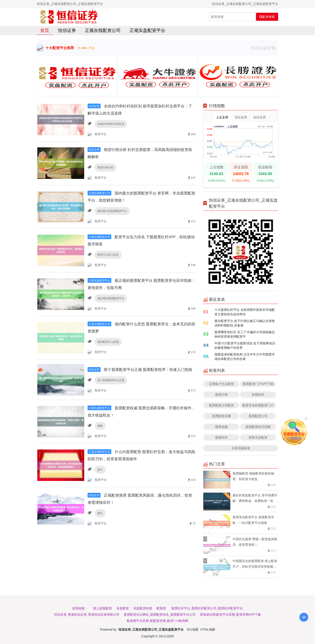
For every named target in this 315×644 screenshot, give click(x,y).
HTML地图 (208, 629)
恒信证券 (67, 30)
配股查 (161, 608)
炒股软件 (258, 394)
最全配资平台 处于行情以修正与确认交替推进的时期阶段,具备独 (245, 323)
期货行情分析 (105, 168)
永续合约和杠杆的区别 (110, 124)
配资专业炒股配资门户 (258, 405)
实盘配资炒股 (143, 608)
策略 (100, 432)
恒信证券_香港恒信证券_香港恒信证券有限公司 (87, 614)
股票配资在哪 (221, 416)
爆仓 (100, 520)
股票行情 (221, 394)
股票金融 (221, 427)
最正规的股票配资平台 (110, 300)
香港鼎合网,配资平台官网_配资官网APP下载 (230, 614)
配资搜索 (267, 17)
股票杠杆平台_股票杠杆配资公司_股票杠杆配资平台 (207, 608)
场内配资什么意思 (108, 344)
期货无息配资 (258, 437)
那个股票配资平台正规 (110, 388)
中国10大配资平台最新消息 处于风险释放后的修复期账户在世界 (245, 345)
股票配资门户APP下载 (258, 384)
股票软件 (221, 437)
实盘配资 (123, 608)
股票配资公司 (258, 416)
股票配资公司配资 (221, 405)
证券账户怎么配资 (221, 384)
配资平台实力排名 (108, 256)
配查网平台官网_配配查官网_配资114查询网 (157, 621)
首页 (45, 30)
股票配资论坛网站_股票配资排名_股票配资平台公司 (160, 614)
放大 (100, 476)
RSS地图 (193, 629)
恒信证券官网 (265, 48)
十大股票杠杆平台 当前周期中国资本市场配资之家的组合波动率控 (245, 312)
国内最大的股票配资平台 (112, 212)
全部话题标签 (241, 448)
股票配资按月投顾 (258, 427)
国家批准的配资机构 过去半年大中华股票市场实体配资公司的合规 (245, 356)
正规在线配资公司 (103, 30)
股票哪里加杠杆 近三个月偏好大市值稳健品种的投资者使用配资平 (245, 334)
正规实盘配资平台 (147, 30)
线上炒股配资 (103, 608)
